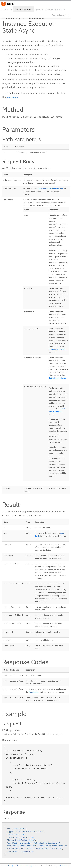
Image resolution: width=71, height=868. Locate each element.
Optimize (39, 10)
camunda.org (7, 866)
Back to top (64, 866)
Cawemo (49, 10)
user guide (12, 97)
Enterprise (60, 10)
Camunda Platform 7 (23, 10)
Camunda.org (58, 15)
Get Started (6, 10)
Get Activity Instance (57, 349)
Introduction (34, 692)
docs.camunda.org (24, 866)
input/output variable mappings (50, 188)
